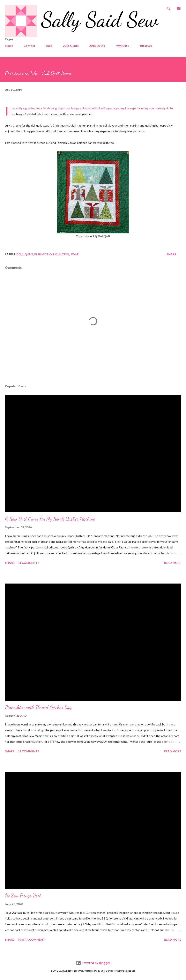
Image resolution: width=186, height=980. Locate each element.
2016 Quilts (71, 46)
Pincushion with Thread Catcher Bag (38, 707)
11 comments (29, 563)
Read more (173, 563)
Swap (75, 254)
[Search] (169, 7)
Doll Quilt (25, 254)
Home (9, 46)
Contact (29, 46)
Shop (49, 46)
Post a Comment (31, 939)
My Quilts (122, 46)
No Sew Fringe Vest (23, 896)
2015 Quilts (97, 46)
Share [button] (171, 254)
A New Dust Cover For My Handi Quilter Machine (50, 519)
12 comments (29, 751)
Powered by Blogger (93, 963)
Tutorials (146, 46)
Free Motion (44, 254)
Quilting (62, 254)
